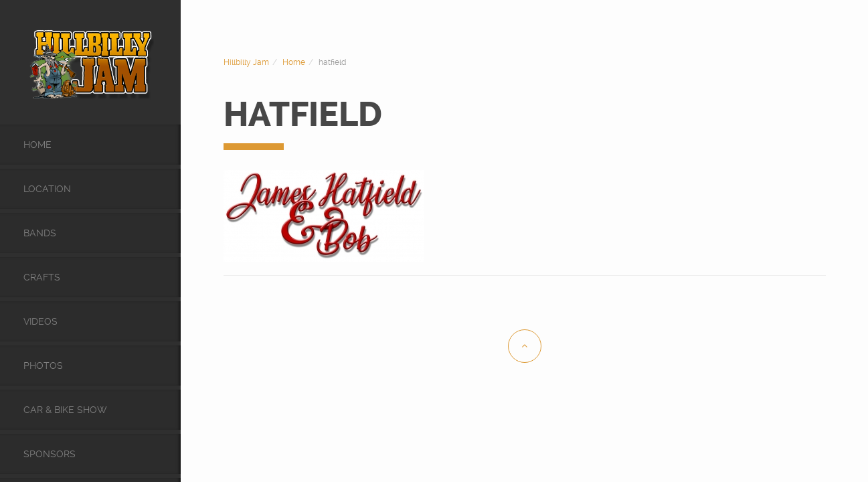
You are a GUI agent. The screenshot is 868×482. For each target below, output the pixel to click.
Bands (40, 233)
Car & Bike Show (65, 410)
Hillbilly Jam (246, 62)
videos (40, 321)
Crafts (42, 277)
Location (47, 189)
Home (37, 145)
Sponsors (50, 454)
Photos (43, 366)
